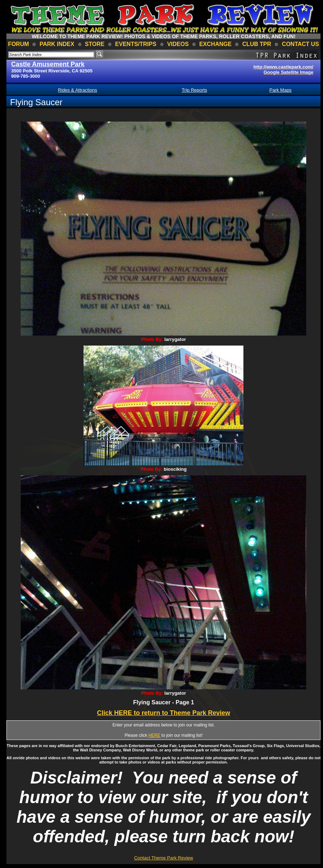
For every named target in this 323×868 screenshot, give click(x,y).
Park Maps (281, 90)
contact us (301, 44)
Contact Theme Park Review (164, 858)
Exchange (215, 44)
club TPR (257, 44)
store (95, 44)
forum (18, 44)
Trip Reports (194, 90)
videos (178, 44)
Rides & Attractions (77, 90)
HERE (154, 735)
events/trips (136, 44)
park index (57, 44)
